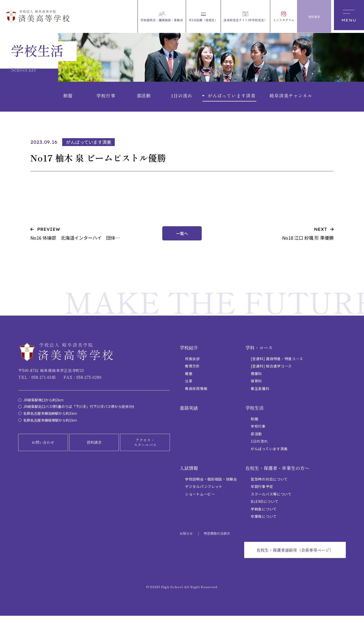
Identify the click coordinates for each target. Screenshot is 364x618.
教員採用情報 (196, 391)
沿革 (189, 383)
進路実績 (189, 410)
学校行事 (258, 428)
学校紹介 (189, 350)
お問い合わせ (43, 445)
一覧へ (182, 236)
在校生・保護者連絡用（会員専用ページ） (295, 552)
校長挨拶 (192, 361)
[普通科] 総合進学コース (271, 368)
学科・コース (259, 350)
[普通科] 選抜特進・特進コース (277, 361)
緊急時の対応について (269, 481)
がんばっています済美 (269, 451)
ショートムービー (200, 496)
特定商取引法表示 (217, 536)
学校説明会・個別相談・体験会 (211, 481)
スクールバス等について (271, 496)
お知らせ (186, 536)
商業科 (256, 376)
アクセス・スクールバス (145, 445)
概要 (189, 376)
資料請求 (94, 445)
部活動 (256, 436)
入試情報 (189, 470)
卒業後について (264, 519)
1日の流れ (259, 443)
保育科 (256, 383)
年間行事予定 (262, 489)
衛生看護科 (260, 391)
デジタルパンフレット (204, 489)
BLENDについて (265, 504)
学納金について (264, 511)
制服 (254, 421)
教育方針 (192, 368)
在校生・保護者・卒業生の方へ (277, 470)
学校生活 (255, 410)
